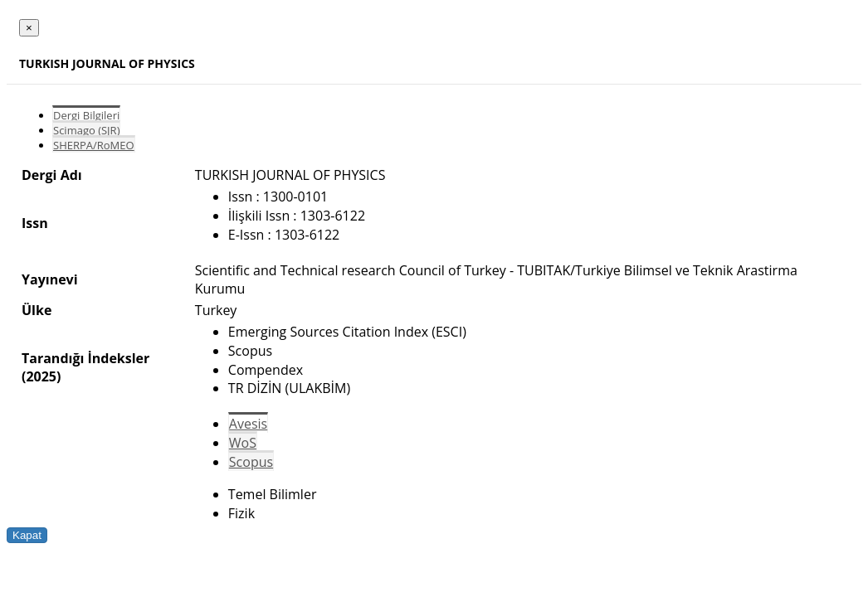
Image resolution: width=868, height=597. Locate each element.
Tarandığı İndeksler (85, 358)
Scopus (251, 462)
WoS (243, 443)
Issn (35, 223)
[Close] (29, 28)
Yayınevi (50, 279)
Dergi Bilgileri (86, 115)
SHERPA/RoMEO (94, 145)
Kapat (27, 535)
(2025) (41, 376)
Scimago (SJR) (86, 130)
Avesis (248, 424)
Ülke (37, 310)
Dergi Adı (52, 175)
